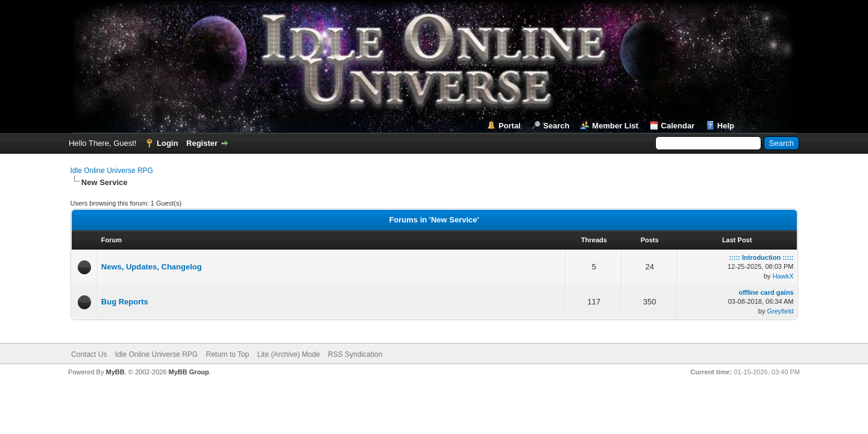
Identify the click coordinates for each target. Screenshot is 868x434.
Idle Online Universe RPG (112, 171)
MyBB (115, 372)
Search (556, 126)
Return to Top (228, 354)
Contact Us (89, 354)
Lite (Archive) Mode (289, 354)
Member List (615, 126)
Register (202, 143)
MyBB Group (189, 372)
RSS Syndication (355, 354)
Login (167, 143)
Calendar (678, 126)
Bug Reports (125, 302)
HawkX (783, 276)
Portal (510, 126)
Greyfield (780, 311)
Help (726, 126)
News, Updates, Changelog (152, 267)
